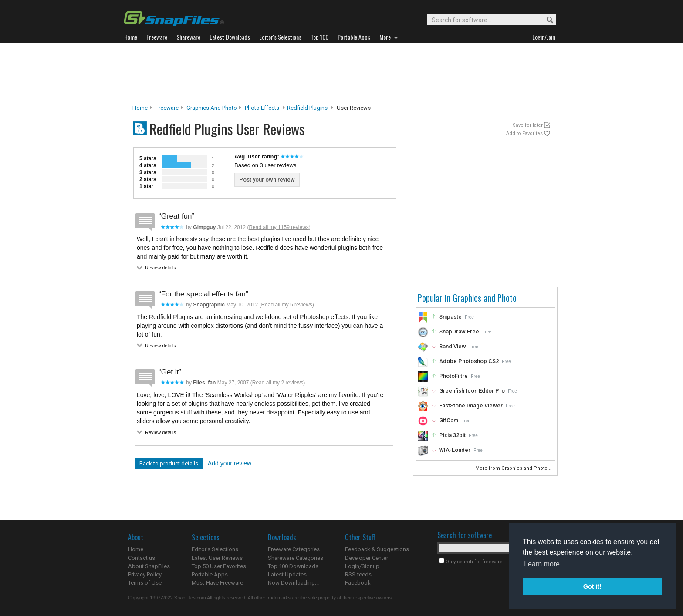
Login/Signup (362, 566)
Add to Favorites (524, 133)
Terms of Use (145, 583)
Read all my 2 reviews (278, 383)
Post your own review (267, 180)
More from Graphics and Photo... (514, 468)
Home (140, 108)
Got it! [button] (592, 586)
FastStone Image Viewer (471, 406)
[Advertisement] (341, 74)
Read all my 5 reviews (286, 305)
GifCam (449, 420)
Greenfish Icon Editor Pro (472, 391)
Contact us (142, 558)
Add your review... (232, 463)
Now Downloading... (293, 583)
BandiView (453, 346)
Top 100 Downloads (293, 566)
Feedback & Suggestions (377, 549)
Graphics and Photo (212, 108)
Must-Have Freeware (217, 583)
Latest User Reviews (217, 558)
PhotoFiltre (453, 376)
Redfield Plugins (307, 108)
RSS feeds (358, 574)
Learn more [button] (542, 564)
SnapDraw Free (459, 332)
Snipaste (450, 317)
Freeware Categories (294, 549)
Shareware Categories (296, 558)
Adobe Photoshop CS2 (469, 361)
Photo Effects (262, 108)
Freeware (167, 108)
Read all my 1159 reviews (279, 227)
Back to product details (169, 463)
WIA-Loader (455, 450)
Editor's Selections (215, 549)
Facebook (358, 583)
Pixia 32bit (452, 435)
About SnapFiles (149, 566)
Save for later (528, 125)
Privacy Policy (145, 574)
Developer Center (367, 558)
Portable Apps (210, 574)
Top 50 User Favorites (219, 566)
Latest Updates (287, 574)
